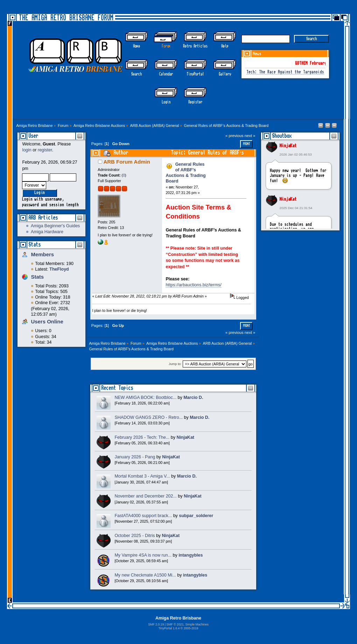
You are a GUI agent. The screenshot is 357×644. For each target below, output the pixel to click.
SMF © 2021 (175, 624)
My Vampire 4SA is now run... (143, 555)
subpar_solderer (196, 516)
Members (42, 254)
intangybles (191, 555)
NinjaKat (288, 146)
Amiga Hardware (47, 232)
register (45, 150)
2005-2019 (191, 628)
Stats (34, 245)
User (33, 136)
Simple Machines (197, 624)
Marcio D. (193, 398)
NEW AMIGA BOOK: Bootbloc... (145, 398)
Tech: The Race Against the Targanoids (285, 72)
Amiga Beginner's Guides (55, 226)
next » (250, 136)
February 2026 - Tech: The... (142, 437)
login (27, 150)
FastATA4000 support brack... (143, 516)
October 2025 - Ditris (135, 536)
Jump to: (175, 364)
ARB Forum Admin (127, 162)
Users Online (47, 321)
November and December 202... (145, 496)
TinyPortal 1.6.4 (169, 628)
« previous (234, 136)
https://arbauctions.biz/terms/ (193, 285)
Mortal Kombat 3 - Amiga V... (142, 476)
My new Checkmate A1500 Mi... (145, 575)
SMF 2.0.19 (156, 624)
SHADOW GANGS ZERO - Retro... (149, 417)
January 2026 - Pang (135, 457)
